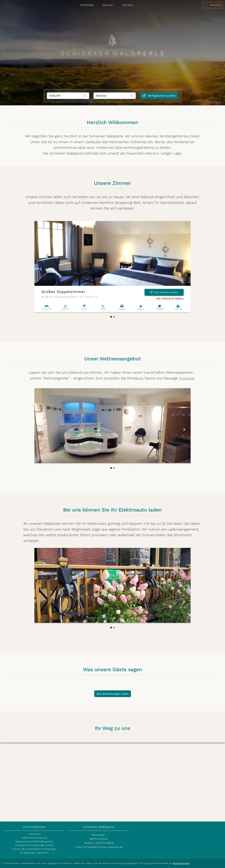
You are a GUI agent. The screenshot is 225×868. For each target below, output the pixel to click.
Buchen (108, 5)
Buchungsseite (181, 863)
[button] (41, 269)
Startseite (87, 5)
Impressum (34, 834)
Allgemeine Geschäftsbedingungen (34, 841)
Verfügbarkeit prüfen (159, 96)
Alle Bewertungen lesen (112, 694)
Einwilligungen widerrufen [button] (34, 853)
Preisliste (187, 378)
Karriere (128, 5)
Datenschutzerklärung (34, 838)
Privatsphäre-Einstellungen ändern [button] (34, 845)
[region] (112, 53)
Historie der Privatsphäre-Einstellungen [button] (34, 849)
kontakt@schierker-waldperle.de (103, 847)
